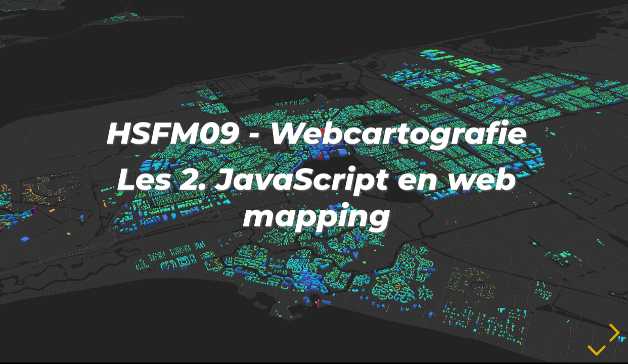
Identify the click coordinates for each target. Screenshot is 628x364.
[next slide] (613, 333)
